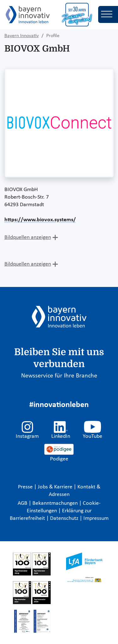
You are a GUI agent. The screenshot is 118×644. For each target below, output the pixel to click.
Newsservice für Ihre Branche (59, 376)
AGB (23, 503)
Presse (26, 487)
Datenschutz (65, 518)
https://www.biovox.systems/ (40, 220)
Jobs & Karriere (56, 487)
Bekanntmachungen (56, 503)
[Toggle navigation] (108, 14)
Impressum (96, 518)
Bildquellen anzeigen (28, 237)
